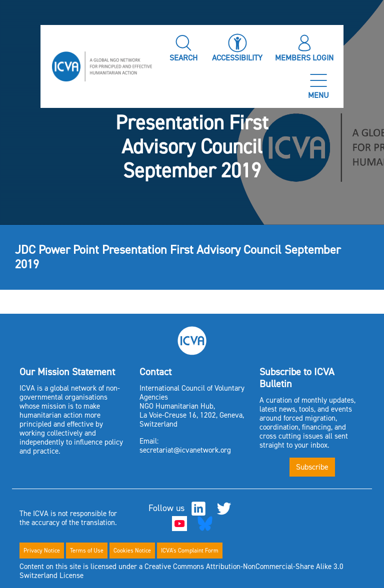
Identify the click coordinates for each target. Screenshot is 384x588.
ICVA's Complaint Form (190, 551)
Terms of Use (87, 551)
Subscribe (312, 467)
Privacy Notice (42, 551)
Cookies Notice (132, 551)
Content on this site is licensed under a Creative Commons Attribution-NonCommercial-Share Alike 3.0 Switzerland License (181, 571)
